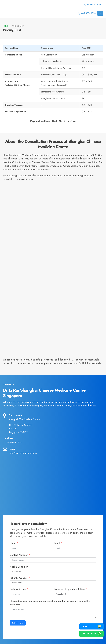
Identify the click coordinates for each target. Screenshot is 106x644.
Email (57, 543)
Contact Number (19, 555)
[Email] (53, 451)
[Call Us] (53, 441)
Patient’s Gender (19, 578)
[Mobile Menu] (100, 13)
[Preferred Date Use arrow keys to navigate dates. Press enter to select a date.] (31, 594)
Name (13, 543)
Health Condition (19, 567)
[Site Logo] (23, 4)
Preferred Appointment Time (69, 589)
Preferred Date (18, 589)
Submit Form (18, 623)
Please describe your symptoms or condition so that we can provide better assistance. (50, 603)
